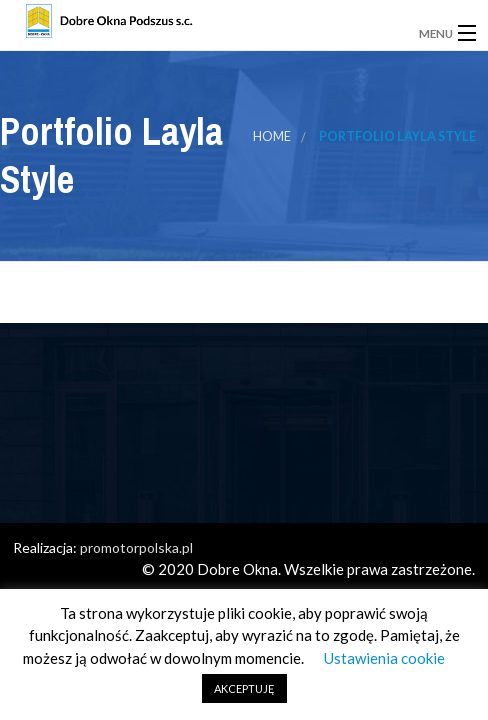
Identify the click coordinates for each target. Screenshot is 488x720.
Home (272, 136)
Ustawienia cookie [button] (384, 658)
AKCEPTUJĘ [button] (244, 688)
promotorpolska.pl (136, 547)
